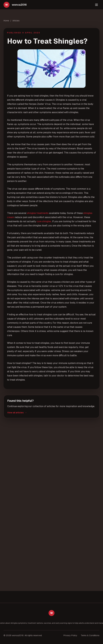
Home (6, 21)
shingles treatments (38, 213)
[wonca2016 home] (15, 5)
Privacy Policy (70, 635)
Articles (16, 21)
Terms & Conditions (90, 635)
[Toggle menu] (96, 5)
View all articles (17, 413)
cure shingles (44, 221)
